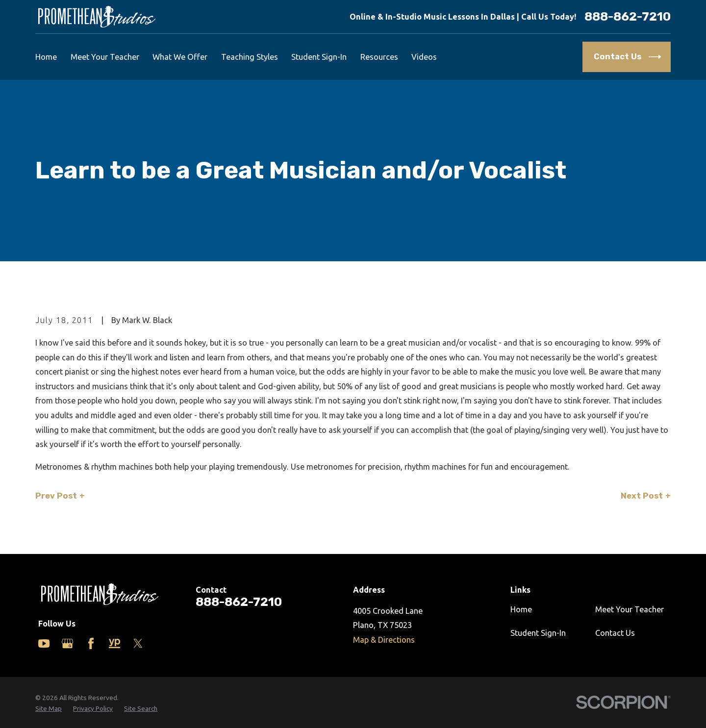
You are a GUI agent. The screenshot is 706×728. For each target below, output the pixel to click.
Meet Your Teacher (630, 609)
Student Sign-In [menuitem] (319, 57)
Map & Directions (384, 640)
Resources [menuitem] (379, 57)
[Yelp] (114, 643)
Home (521, 609)
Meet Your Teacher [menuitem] (105, 57)
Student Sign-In (538, 633)
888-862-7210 (628, 17)
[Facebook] (91, 643)
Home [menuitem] (46, 57)
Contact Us (615, 633)
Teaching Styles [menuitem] (250, 57)
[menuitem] (49, 709)
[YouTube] (44, 643)
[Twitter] (138, 643)
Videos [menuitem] (424, 57)
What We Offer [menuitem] (180, 57)
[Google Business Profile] (67, 643)
